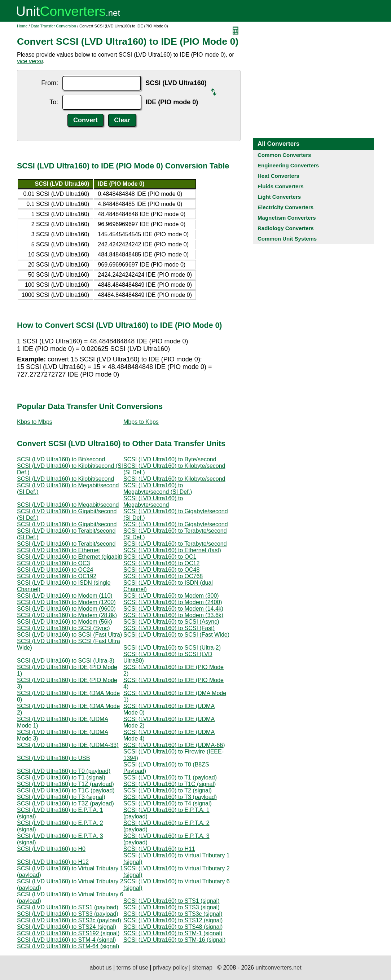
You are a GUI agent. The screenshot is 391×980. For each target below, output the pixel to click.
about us (100, 968)
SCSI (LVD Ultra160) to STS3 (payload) (68, 914)
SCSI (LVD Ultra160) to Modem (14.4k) (173, 609)
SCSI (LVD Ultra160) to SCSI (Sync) (63, 628)
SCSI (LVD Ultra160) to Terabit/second (66, 544)
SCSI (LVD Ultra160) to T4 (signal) (168, 803)
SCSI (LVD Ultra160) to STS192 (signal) (68, 933)
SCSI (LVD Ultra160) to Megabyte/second (153, 502)
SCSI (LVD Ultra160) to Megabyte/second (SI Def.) (158, 489)
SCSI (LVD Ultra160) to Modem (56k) (65, 622)
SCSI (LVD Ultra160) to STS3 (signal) (171, 907)
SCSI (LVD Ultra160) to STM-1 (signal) (173, 933)
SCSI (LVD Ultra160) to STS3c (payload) (69, 920)
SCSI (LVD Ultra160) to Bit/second (61, 459)
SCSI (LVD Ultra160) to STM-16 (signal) (174, 940)
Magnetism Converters (287, 218)
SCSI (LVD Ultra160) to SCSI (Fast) (169, 628)
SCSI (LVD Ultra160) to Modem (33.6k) (173, 615)
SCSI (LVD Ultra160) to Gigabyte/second (176, 524)
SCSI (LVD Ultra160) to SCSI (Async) (171, 622)
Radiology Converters (286, 228)
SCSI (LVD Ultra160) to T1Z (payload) (65, 784)
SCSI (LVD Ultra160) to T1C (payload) (66, 790)
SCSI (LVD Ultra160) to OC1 (160, 557)
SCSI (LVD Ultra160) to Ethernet (58, 550)
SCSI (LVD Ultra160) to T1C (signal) (170, 784)
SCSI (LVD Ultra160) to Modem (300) (171, 596)
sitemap (202, 968)
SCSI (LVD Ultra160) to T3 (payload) (170, 797)
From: (50, 83)
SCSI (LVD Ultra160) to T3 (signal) (61, 797)
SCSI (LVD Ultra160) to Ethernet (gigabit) (70, 557)
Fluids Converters (281, 186)
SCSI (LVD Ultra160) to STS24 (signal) (67, 927)
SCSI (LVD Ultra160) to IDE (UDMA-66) (174, 745)
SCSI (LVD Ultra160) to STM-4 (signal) (66, 940)
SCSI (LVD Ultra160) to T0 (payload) (64, 771)
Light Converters (279, 197)
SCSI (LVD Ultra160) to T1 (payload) (170, 777)
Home (22, 26)
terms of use (132, 968)
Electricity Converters (285, 207)
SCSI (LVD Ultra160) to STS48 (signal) (173, 927)
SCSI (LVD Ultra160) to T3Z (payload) (65, 803)
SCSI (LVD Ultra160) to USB (53, 758)
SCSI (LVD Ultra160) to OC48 (161, 570)
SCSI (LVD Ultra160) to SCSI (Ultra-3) (66, 661)
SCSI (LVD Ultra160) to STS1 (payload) (68, 907)
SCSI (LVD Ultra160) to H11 (159, 849)
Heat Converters (278, 176)
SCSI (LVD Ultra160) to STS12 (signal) (173, 920)
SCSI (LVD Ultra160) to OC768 (163, 576)
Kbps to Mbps (35, 422)
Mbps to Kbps (141, 422)
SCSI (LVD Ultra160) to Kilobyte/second (174, 479)
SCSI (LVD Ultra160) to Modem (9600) (66, 609)
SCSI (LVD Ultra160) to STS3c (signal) (173, 914)
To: (54, 102)
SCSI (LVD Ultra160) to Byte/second (170, 459)
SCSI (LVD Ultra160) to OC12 (161, 563)
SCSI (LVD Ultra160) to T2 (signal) (168, 790)
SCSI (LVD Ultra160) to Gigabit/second (67, 524)
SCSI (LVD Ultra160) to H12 (53, 862)
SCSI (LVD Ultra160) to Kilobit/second (65, 479)
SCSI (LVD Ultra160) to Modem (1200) (66, 602)
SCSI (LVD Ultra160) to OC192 (57, 576)
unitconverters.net (278, 968)
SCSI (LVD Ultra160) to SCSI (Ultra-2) (172, 648)
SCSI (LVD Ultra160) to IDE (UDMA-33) (68, 745)
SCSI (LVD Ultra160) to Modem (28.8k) (67, 615)
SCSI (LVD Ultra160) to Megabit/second (68, 505)
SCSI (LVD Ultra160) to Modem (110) (65, 596)
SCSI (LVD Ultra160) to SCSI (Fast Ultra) (69, 635)
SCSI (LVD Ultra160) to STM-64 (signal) (68, 946)
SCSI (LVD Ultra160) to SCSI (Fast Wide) (176, 635)
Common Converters (284, 155)
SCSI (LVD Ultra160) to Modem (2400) (173, 602)
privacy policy (170, 968)
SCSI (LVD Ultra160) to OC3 (53, 563)
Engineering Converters (288, 165)
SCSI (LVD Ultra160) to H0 (51, 849)
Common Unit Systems (287, 239)
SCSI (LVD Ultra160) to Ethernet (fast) (172, 550)
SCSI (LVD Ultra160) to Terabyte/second (175, 544)
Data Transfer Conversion (54, 26)
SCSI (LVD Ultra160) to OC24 (55, 570)
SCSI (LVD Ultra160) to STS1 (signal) (171, 901)
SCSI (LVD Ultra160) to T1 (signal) (61, 777)
